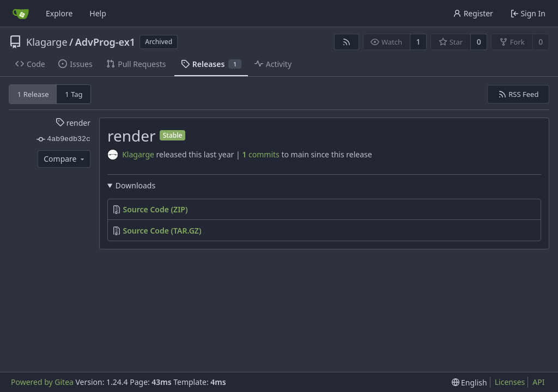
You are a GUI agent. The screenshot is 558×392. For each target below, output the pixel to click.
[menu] (469, 382)
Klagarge (47, 42)
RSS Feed (518, 94)
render (73, 123)
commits (260, 154)
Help (98, 13)
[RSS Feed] (347, 42)
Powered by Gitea (42, 382)
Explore (59, 13)
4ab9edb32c (63, 139)
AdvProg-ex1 (105, 42)
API (538, 382)
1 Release (33, 94)
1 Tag (74, 94)
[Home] (21, 14)
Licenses (510, 382)
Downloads (135, 185)
